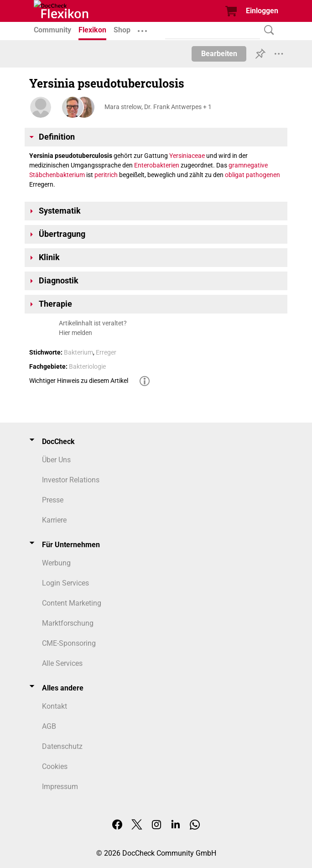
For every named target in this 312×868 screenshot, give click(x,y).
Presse (53, 500)
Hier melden (75, 333)
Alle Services (62, 663)
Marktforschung (68, 623)
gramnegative (248, 165)
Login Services (65, 583)
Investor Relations (71, 480)
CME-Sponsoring (69, 643)
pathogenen (263, 175)
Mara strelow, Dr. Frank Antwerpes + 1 (158, 107)
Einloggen (262, 11)
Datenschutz (62, 746)
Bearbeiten (219, 54)
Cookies (55, 766)
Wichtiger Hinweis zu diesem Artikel (79, 381)
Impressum (60, 787)
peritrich (106, 175)
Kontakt (55, 706)
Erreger (106, 352)
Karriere (54, 520)
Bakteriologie (87, 366)
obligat (235, 175)
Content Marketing (72, 603)
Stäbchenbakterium (57, 175)
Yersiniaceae (187, 156)
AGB (49, 726)
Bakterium (78, 352)
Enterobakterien (157, 165)
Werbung (56, 563)
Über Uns (56, 460)
